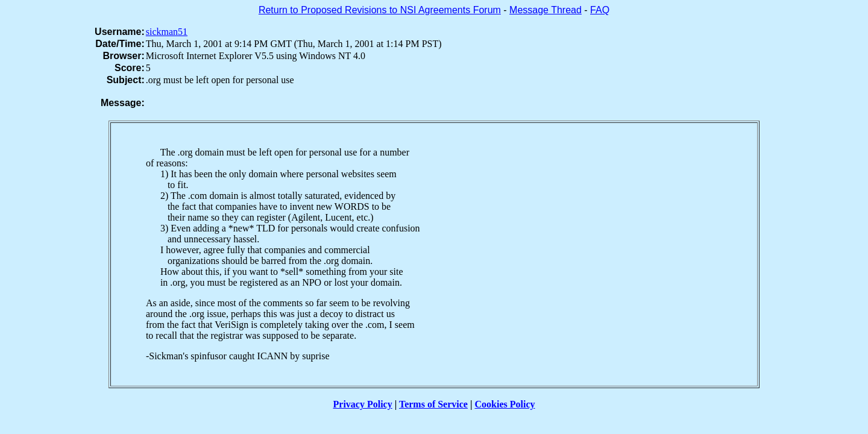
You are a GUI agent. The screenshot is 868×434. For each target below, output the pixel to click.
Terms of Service (433, 404)
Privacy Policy (363, 404)
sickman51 (167, 32)
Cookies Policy (505, 404)
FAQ (600, 10)
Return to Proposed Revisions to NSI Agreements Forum (380, 10)
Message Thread (546, 10)
